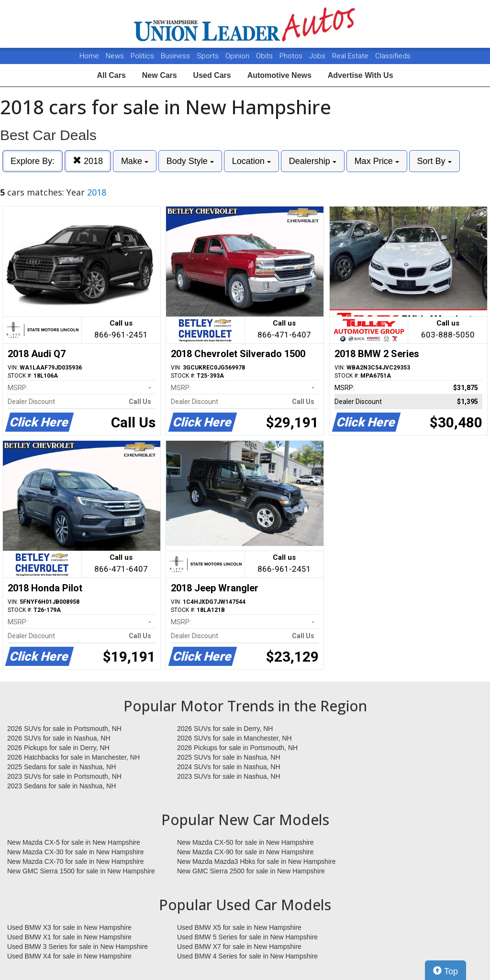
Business (176, 56)
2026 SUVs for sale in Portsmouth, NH (64, 729)
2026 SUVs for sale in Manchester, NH (234, 738)
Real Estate (351, 56)
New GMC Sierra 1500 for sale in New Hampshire (81, 871)
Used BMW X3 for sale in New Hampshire (69, 927)
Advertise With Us (361, 75)
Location (251, 161)
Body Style (190, 161)
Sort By (434, 161)
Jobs (318, 56)
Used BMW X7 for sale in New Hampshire (239, 947)
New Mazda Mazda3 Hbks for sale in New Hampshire (256, 861)
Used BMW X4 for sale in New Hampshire (69, 956)
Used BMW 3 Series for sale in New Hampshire (78, 947)
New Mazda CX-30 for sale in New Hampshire (76, 852)
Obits (265, 56)
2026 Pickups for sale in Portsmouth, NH (237, 748)
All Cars (111, 75)
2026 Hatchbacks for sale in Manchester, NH (73, 757)
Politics (142, 56)
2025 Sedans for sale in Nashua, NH (61, 767)
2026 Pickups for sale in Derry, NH (58, 748)
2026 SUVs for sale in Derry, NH (225, 729)
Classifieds (393, 56)
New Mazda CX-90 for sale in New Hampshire (245, 852)
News (115, 56)
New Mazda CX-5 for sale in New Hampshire (74, 842)
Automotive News (279, 75)
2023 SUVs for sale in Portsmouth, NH (64, 776)
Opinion (238, 56)
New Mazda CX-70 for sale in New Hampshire (76, 861)
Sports (209, 56)
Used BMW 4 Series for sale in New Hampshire (247, 956)
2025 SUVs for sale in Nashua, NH (229, 757)
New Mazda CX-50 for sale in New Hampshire (245, 842)
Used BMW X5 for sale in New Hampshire (239, 927)
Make (135, 161)
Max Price (377, 161)
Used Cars (212, 75)
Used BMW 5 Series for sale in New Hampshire (247, 937)
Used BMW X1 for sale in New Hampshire (69, 937)
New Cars (160, 75)
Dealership (313, 161)
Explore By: (33, 161)
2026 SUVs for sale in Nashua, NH (59, 738)
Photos (292, 56)
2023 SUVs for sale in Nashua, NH (229, 776)
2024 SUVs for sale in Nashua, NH (229, 767)
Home (89, 56)
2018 (88, 161)
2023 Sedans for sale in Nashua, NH (61, 786)
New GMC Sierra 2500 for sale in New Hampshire (251, 871)
